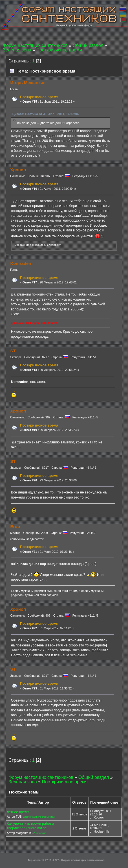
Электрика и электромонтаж (39, 817)
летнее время (18, 812)
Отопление (40, 833)
